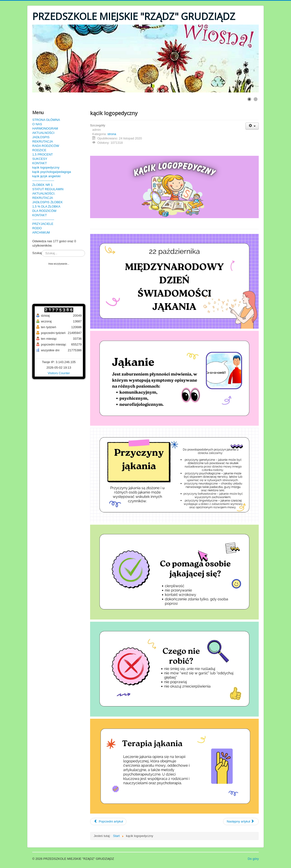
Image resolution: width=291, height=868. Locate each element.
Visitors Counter (59, 373)
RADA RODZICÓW (46, 146)
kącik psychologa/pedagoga (52, 172)
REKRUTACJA (43, 141)
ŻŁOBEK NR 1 (43, 185)
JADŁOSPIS (41, 137)
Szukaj (37, 253)
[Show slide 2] (256, 99)
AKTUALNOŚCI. (44, 193)
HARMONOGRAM (45, 128)
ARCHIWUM (41, 232)
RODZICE (39, 150)
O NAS (37, 124)
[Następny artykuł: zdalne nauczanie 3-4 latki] (241, 822)
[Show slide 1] (249, 99)
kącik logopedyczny (46, 167)
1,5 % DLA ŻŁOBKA (46, 206)
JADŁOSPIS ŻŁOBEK (47, 202)
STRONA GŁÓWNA (46, 120)
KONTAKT (40, 163)
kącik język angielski (46, 176)
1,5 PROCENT (43, 154)
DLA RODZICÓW (44, 211)
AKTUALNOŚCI (43, 133)
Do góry (253, 859)
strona (112, 134)
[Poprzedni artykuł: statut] (108, 822)
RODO (37, 228)
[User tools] (252, 126)
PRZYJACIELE (43, 224)
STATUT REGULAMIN (48, 189)
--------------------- (43, 180)
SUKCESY (40, 159)
